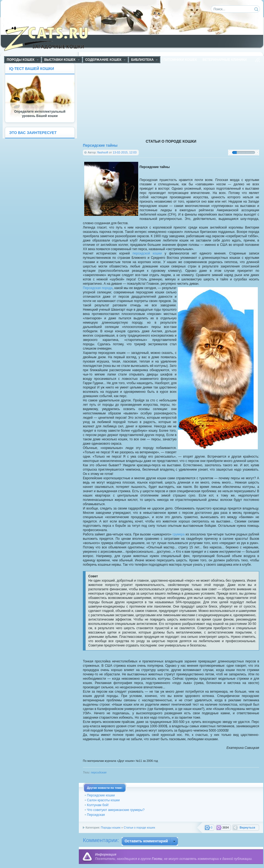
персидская (99, 772)
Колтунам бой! (98, 805)
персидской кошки (147, 253)
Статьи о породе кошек (139, 827)
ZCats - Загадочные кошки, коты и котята (49, 38)
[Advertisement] (186, 101)
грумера (179, 534)
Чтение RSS (258, 60)
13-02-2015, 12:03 (124, 152)
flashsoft (103, 152)
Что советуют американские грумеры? (116, 810)
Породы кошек (111, 827)
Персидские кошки (101, 795)
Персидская (96, 815)
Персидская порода (98, 288)
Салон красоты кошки (103, 800)
